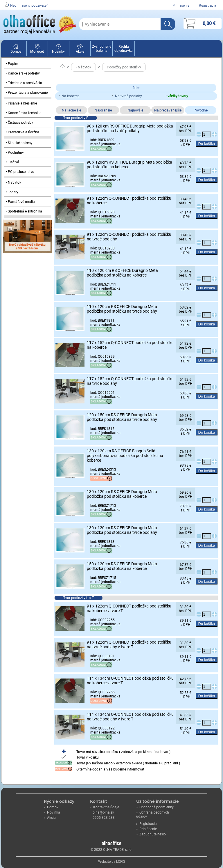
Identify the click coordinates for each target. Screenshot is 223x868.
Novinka (52, 812)
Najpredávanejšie (168, 110)
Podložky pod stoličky (124, 67)
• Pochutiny (15, 153)
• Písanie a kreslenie (21, 103)
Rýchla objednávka (124, 49)
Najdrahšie (103, 110)
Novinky (58, 49)
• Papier (12, 64)
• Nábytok (14, 183)
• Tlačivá (12, 162)
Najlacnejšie (71, 110)
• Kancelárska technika (24, 113)
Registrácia (207, 6)
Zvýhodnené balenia (102, 49)
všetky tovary (178, 96)
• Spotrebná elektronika (24, 211)
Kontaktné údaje (105, 807)
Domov (16, 49)
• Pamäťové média (20, 202)
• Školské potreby (19, 143)
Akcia (50, 818)
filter (136, 88)
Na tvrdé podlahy (128, 96)
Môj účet (37, 49)
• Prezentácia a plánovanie (27, 93)
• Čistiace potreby (19, 123)
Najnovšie (135, 110)
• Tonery (12, 192)
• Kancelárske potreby (23, 73)
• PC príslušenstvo (20, 172)
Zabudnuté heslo (151, 834)
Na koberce (70, 96)
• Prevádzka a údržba (23, 132)
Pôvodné (201, 110)
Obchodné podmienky (155, 807)
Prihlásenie (181, 6)
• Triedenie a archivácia (24, 83)
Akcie (80, 49)
